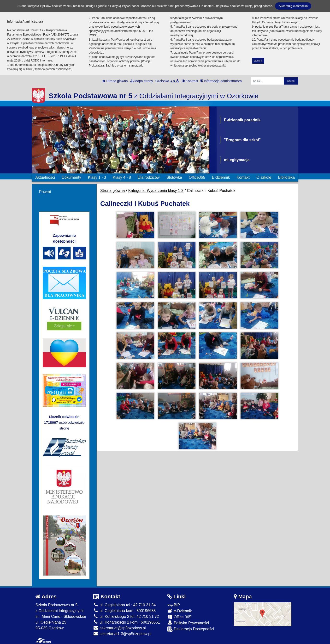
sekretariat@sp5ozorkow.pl (119, 628)
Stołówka (174, 177)
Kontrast (190, 81)
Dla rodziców (149, 177)
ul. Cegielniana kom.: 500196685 (124, 611)
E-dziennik (221, 177)
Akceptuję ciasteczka (293, 6)
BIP (174, 605)
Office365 (197, 177)
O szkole (264, 177)
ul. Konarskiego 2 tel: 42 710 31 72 (126, 616)
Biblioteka (286, 177)
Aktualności (45, 177)
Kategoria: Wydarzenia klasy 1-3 (156, 191)
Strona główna (115, 81)
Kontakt (243, 177)
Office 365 (179, 617)
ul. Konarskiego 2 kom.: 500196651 (127, 622)
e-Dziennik (180, 611)
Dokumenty (71, 177)
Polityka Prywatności (188, 623)
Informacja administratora (221, 81)
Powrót (45, 192)
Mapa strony (142, 81)
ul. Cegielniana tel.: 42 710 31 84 (124, 605)
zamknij (258, 61)
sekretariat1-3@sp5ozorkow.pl (122, 634)
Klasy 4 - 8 (122, 177)
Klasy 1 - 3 (97, 177)
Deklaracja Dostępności (191, 629)
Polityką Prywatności (124, 6)
